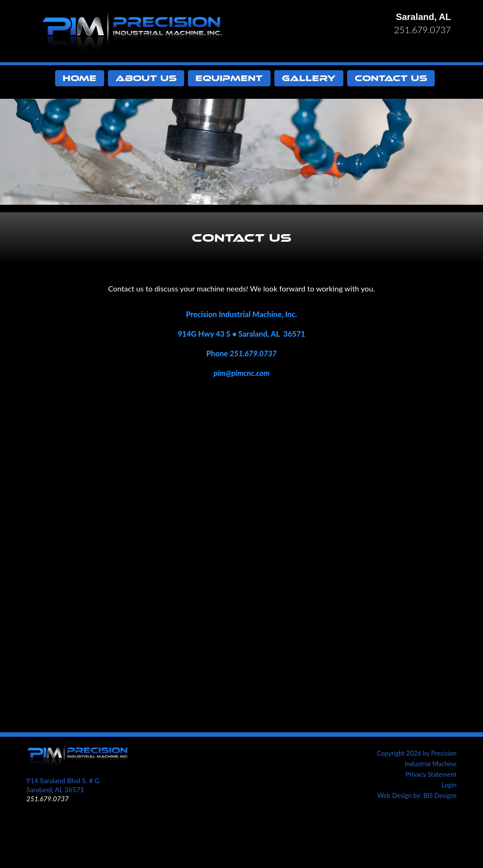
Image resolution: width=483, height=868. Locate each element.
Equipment (229, 78)
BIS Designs (440, 795)
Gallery (309, 78)
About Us (146, 78)
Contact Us (391, 78)
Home (80, 78)
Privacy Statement (431, 774)
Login (449, 785)
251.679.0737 (423, 30)
